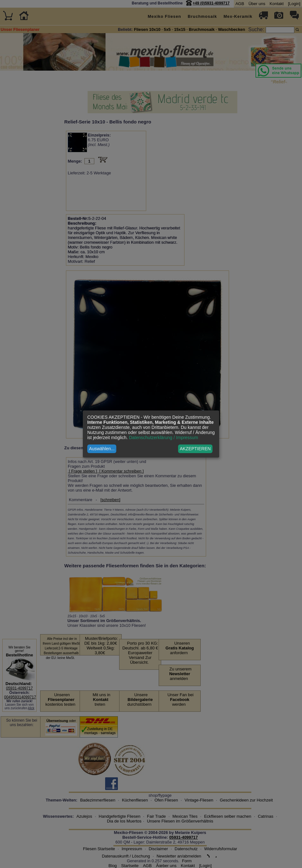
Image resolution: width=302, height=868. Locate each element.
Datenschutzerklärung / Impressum (164, 437)
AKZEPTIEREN (195, 449)
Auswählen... (102, 449)
